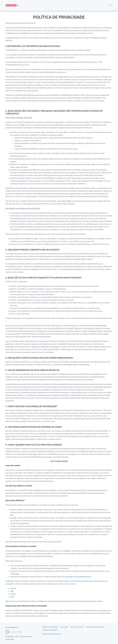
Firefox (13, 594)
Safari (12, 597)
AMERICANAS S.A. (56, 634)
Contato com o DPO (77, 627)
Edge (12, 591)
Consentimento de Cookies (95, 627)
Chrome (13, 588)
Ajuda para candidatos (50, 630)
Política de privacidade (50, 627)
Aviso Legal (64, 627)
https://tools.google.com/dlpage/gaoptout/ (74, 577)
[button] (111, 5)
